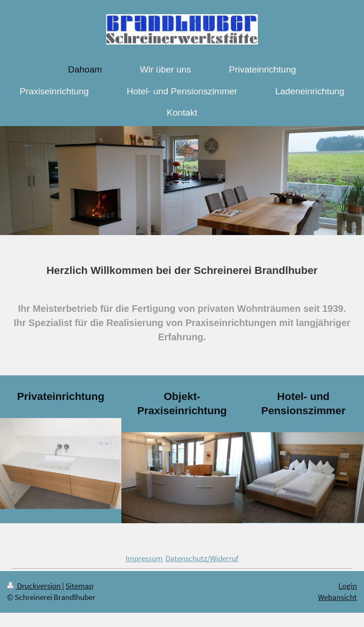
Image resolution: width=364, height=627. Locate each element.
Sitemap (79, 586)
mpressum (145, 558)
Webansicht (337, 597)
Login (348, 586)
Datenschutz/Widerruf (202, 558)
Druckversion (35, 586)
